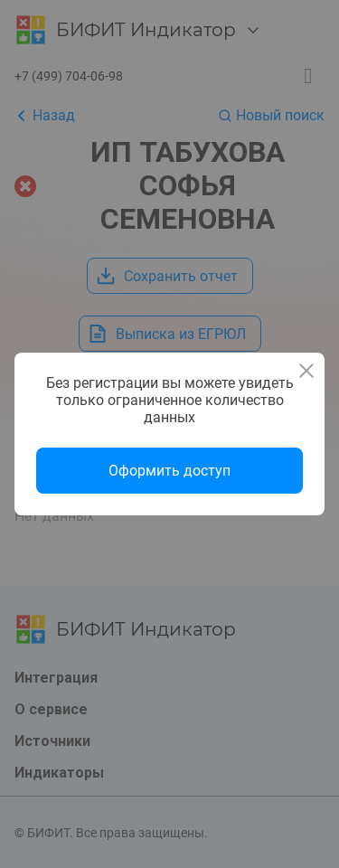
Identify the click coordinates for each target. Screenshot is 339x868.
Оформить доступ (169, 471)
